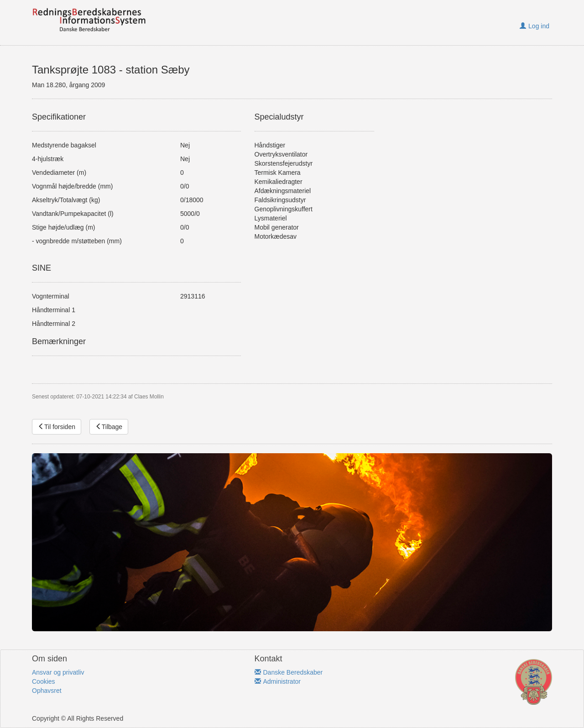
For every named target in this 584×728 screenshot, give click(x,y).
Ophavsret (47, 691)
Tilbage (109, 427)
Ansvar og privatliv (58, 672)
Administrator (278, 681)
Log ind (534, 26)
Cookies (44, 681)
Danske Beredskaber (289, 672)
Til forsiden (57, 427)
